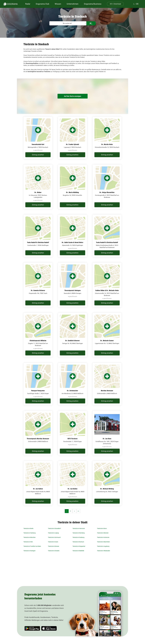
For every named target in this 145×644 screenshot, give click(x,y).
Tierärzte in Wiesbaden (103, 551)
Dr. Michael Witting (107, 489)
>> (78, 511)
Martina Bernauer (107, 391)
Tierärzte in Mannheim (103, 542)
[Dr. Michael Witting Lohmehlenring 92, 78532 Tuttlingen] (107, 483)
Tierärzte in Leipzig (53, 533)
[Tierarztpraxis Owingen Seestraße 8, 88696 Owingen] (72, 285)
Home (65, 28)
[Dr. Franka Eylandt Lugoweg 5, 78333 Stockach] (72, 138)
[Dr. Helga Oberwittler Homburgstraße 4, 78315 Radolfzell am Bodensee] (107, 187)
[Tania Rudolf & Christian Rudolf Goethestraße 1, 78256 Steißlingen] (38, 236)
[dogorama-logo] (11, 4)
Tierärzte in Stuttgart (29, 551)
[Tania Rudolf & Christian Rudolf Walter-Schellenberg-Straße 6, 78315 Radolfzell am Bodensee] (107, 236)
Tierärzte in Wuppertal (79, 546)
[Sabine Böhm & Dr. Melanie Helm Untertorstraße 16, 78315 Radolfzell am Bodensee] (107, 285)
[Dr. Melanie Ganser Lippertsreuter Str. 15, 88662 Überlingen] (107, 335)
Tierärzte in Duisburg (78, 537)
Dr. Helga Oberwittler (107, 192)
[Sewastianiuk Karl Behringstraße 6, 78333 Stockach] (38, 138)
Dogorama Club (42, 4)
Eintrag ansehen (38, 155)
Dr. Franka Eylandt (73, 144)
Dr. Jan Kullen (38, 489)
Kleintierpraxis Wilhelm (38, 341)
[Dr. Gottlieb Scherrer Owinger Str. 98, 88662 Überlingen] (72, 335)
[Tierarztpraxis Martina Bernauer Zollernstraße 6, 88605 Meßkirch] (38, 433)
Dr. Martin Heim (107, 144)
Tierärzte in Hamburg (30, 533)
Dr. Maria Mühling (72, 192)
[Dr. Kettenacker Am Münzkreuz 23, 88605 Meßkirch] (72, 384)
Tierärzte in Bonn (102, 528)
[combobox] (68, 23)
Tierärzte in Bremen (54, 546)
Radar (28, 4)
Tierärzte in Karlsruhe (103, 537)
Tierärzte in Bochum (78, 542)
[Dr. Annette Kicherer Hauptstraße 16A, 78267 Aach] (38, 285)
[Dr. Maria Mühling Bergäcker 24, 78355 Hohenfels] (72, 187)
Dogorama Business (93, 4)
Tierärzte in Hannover (79, 528)
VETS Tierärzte (72, 439)
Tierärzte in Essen (53, 542)
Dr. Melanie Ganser (107, 341)
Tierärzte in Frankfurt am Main (32, 546)
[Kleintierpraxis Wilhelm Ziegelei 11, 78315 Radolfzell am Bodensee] (38, 335)
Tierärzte (72, 28)
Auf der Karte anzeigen (72, 96)
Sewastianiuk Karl (38, 144)
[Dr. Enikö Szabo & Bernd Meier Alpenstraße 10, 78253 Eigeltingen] (72, 236)
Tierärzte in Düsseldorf (54, 528)
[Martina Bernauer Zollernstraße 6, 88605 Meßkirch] (107, 384)
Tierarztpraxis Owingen (72, 290)
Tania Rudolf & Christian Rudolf (38, 242)
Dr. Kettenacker (72, 391)
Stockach (79, 28)
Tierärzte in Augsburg (103, 546)
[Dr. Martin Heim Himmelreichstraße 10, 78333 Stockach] (107, 138)
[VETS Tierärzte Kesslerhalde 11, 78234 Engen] (72, 433)
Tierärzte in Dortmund (54, 537)
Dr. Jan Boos (107, 439)
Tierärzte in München (29, 537)
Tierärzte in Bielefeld (78, 551)
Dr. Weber (38, 192)
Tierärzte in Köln (28, 542)
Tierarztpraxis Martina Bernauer (38, 439)
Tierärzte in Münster (103, 533)
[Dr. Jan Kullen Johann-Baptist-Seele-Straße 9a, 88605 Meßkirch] (38, 483)
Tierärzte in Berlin (28, 528)
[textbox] (68, 23)
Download (115, 4)
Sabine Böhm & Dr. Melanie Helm (107, 290)
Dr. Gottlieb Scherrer (72, 341)
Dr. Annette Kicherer (38, 290)
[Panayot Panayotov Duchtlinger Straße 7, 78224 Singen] (38, 384)
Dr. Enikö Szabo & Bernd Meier (72, 242)
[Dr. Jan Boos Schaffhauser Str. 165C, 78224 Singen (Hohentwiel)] (107, 433)
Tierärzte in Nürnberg (79, 533)
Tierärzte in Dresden (54, 551)
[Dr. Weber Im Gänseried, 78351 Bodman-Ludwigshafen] (38, 187)
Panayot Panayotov (38, 391)
